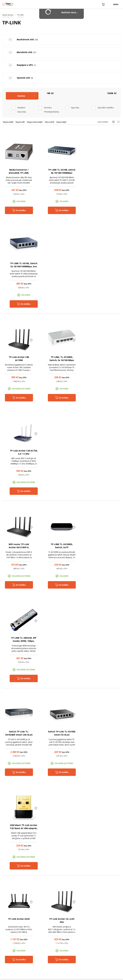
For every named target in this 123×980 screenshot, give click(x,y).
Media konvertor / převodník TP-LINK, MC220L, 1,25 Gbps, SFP (19, 173)
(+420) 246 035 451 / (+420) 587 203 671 (76, 904)
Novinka (48, 108)
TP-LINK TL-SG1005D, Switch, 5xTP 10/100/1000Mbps (61, 360)
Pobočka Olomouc (74, 919)
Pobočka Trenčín (102, 919)
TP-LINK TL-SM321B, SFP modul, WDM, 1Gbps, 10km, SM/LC (104, 360)
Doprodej (22, 112)
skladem (21, 108)
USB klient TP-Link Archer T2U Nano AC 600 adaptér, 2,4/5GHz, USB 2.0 (104, 454)
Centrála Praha (44, 919)
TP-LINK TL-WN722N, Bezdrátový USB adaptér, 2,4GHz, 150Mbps (19, 829)
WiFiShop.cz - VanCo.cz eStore (13, 4)
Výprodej (75, 108)
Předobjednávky (52, 112)
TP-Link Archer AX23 (19, 545)
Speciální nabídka (106, 108)
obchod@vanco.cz (110, 904)
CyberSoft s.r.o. (29, 977)
